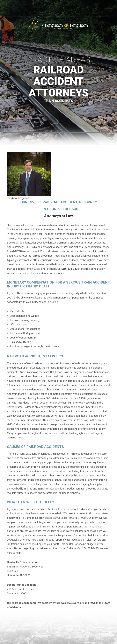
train (78, 225)
